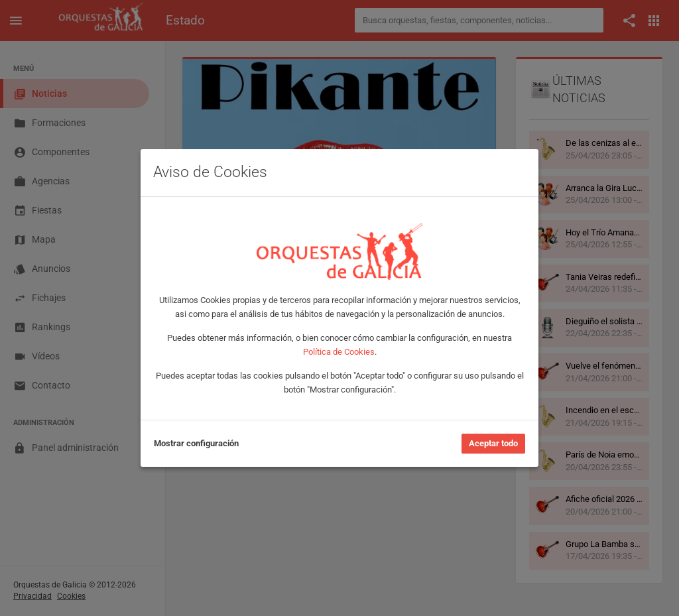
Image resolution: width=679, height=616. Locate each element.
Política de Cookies (339, 352)
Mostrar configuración (196, 443)
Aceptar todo (493, 443)
